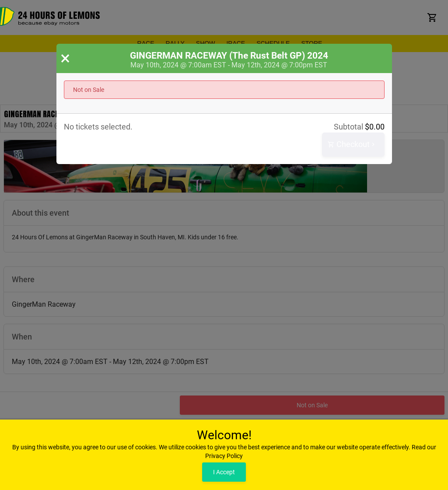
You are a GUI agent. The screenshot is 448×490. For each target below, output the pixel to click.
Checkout (352, 145)
